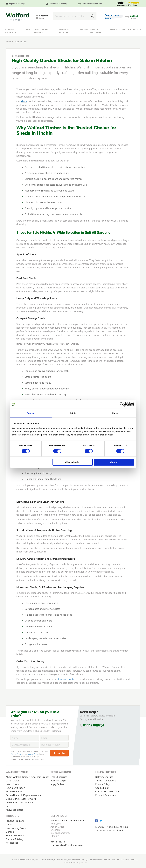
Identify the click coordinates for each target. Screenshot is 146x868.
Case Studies (13, 781)
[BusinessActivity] (54, 745)
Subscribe (59, 753)
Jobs (8, 806)
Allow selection (73, 462)
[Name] (25, 738)
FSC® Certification (15, 788)
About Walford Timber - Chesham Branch (28, 777)
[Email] (54, 738)
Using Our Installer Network (21, 799)
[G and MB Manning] (18, 22)
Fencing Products (11, 40)
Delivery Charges (104, 777)
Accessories (134, 39)
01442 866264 (94, 725)
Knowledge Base (15, 810)
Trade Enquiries (59, 777)
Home (9, 51)
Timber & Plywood (64, 40)
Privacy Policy (16, 754)
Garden (84, 39)
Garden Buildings (95, 40)
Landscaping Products (41, 40)
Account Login (58, 781)
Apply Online (57, 784)
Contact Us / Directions (108, 792)
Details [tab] (73, 413)
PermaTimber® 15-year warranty (23, 795)
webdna (84, 862)
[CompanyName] (25, 745)
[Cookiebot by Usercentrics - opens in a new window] (122, 404)
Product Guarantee (106, 795)
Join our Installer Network (20, 802)
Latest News (12, 784)
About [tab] (115, 413)
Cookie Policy (33, 754)
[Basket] (79, 27)
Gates (29, 39)
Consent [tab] (31, 413)
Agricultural (118, 39)
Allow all (114, 462)
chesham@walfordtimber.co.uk (67, 845)
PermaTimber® (14, 792)
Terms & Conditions (106, 781)
